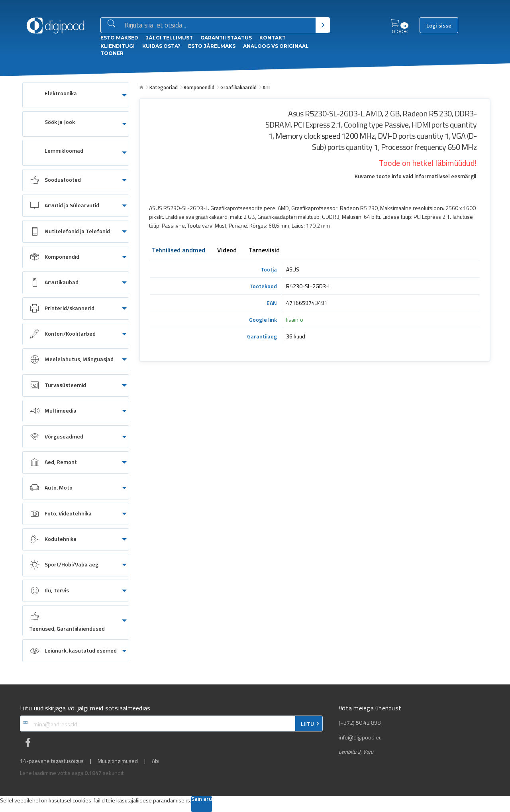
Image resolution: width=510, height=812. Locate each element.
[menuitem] (76, 95)
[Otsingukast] (219, 26)
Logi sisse (439, 26)
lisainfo (295, 319)
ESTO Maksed (119, 38)
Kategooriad (164, 87)
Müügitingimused (118, 761)
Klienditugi (118, 46)
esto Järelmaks (212, 46)
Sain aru (202, 799)
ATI (266, 87)
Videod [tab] (227, 251)
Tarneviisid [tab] (264, 251)
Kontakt (273, 38)
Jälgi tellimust (169, 38)
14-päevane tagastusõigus (52, 761)
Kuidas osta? (161, 46)
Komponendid (199, 87)
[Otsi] (323, 25)
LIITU (307, 724)
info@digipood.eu (360, 737)
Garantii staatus (226, 38)
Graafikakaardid (238, 87)
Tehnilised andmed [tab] (178, 251)
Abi (156, 761)
